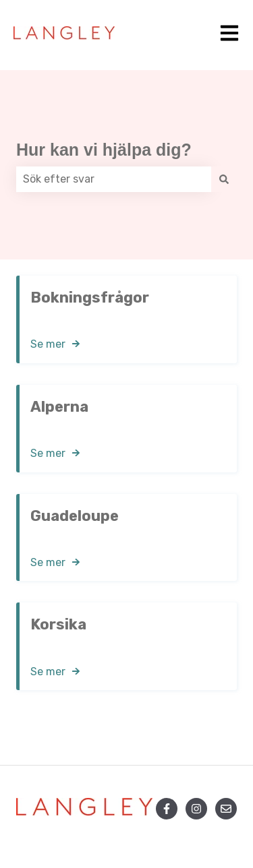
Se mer (48, 344)
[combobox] (114, 179)
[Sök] (224, 179)
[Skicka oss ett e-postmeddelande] (226, 809)
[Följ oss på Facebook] (167, 809)
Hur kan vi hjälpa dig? (104, 150)
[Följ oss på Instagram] (196, 809)
